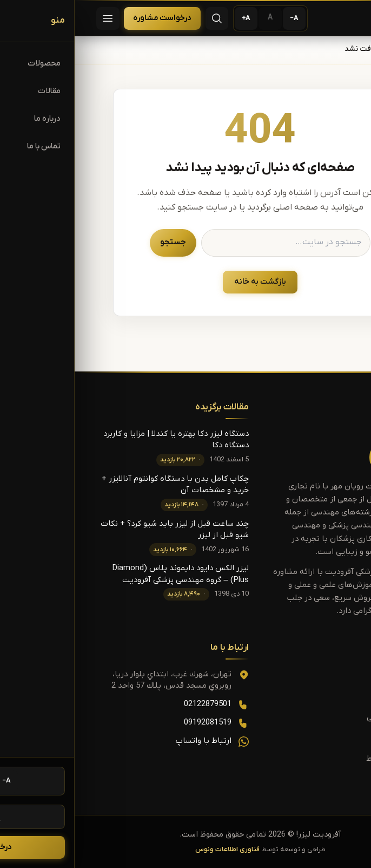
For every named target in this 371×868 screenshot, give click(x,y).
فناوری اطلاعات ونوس (153, 850)
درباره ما (327, 779)
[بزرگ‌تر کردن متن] (172, 19)
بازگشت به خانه (186, 282)
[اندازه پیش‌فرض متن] (196, 19)
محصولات (326, 697)
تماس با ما (323, 738)
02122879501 (133, 704)
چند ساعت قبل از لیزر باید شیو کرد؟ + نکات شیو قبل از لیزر (100, 530)
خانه (342, 49)
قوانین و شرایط (317, 759)
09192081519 (133, 723)
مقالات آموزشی (317, 718)
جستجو (98, 242)
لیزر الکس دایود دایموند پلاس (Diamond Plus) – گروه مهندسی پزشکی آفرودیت (106, 574)
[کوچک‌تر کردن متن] (220, 19)
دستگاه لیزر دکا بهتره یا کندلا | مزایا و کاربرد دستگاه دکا (101, 440)
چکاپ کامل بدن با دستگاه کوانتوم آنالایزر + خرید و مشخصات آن (101, 485)
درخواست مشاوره (88, 18)
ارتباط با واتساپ (129, 741)
